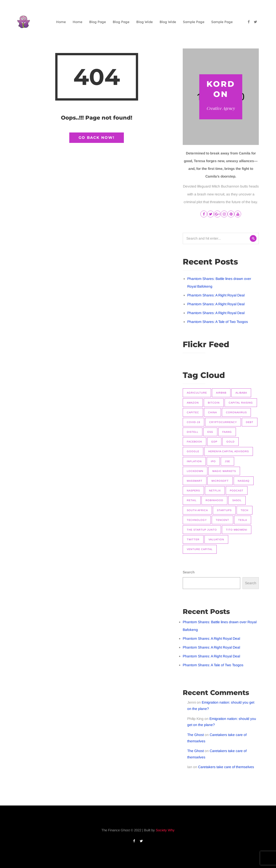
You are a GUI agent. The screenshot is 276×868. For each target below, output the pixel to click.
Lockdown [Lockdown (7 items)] (195, 471)
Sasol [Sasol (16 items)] (237, 500)
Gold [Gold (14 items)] (230, 442)
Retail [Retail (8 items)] (192, 500)
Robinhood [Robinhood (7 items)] (214, 500)
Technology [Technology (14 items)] (197, 520)
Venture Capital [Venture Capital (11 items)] (200, 549)
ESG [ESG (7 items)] (210, 432)
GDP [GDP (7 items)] (214, 442)
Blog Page (98, 22)
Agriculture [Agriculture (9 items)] (197, 393)
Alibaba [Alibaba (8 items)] (241, 393)
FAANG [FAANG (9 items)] (227, 432)
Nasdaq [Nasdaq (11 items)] (244, 481)
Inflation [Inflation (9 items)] (194, 461)
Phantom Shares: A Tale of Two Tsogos (218, 322)
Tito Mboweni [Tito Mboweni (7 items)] (237, 530)
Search (189, 572)
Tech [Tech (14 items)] (245, 510)
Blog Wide (145, 22)
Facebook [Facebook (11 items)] (194, 442)
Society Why (165, 830)
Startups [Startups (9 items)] (224, 510)
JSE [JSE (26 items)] (227, 461)
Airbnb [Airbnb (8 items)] (221, 393)
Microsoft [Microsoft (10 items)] (220, 481)
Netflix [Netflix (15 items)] (215, 491)
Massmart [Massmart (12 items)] (195, 481)
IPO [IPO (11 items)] (213, 461)
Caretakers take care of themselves (226, 767)
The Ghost (196, 735)
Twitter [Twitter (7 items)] (193, 539)
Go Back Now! (97, 138)
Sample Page (194, 22)
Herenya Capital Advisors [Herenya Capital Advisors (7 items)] (229, 451)
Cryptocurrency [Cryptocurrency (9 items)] (223, 422)
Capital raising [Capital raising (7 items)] (241, 403)
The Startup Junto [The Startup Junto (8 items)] (202, 530)
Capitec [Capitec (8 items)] (193, 412)
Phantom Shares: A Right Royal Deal (216, 295)
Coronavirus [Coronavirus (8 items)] (236, 412)
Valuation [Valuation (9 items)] (216, 539)
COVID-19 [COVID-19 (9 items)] (193, 422)
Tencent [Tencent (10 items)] (222, 520)
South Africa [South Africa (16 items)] (197, 510)
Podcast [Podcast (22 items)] (237, 491)
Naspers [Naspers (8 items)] (193, 491)
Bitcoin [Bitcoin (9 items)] (214, 403)
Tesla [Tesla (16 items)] (243, 520)
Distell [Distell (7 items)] (193, 432)
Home (61, 22)
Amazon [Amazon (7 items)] (193, 403)
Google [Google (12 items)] (193, 451)
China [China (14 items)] (212, 412)
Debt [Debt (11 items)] (250, 422)
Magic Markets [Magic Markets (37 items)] (224, 471)
